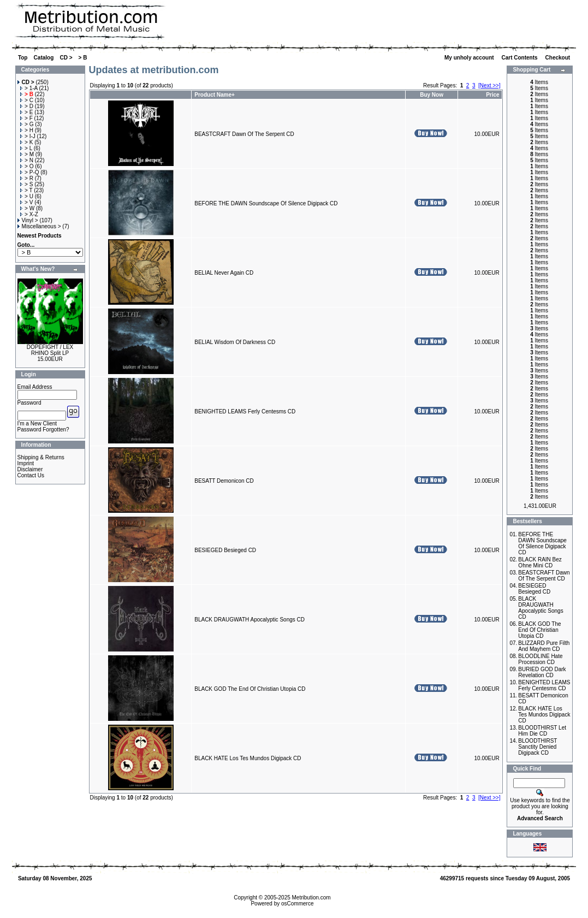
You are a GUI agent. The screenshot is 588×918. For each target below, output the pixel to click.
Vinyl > (28, 220)
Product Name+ (215, 95)
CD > (66, 58)
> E (26, 112)
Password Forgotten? (43, 430)
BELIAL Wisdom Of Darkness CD (235, 342)
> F (26, 118)
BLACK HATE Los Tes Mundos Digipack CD (248, 758)
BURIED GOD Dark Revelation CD (542, 672)
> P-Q (29, 172)
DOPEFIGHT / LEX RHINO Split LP (50, 350)
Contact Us (31, 475)
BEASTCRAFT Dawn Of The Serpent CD (244, 134)
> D (27, 106)
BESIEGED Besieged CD (225, 550)
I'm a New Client (37, 424)
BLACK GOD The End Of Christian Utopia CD (250, 689)
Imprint (26, 463)
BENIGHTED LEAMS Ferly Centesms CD (245, 411)
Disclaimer (30, 469)
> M (27, 154)
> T (26, 190)
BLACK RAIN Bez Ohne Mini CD (540, 562)
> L (26, 148)
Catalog (44, 58)
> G (27, 124)
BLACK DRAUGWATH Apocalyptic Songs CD (250, 620)
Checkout (559, 58)
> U (27, 196)
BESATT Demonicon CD (224, 481)
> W (27, 208)
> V (26, 202)
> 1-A (29, 88)
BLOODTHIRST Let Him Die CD (542, 731)
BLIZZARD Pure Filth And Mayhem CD (544, 646)
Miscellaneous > (39, 226)
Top (23, 58)
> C (27, 100)
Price (492, 95)
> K (26, 142)
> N (27, 160)
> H (27, 130)
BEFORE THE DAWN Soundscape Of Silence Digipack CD (266, 203)
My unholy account (470, 58)
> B (83, 58)
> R (27, 178)
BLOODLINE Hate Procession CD (540, 659)
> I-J (28, 136)
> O (27, 166)
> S (26, 184)
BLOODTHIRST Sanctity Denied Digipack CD (537, 747)
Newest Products (40, 236)
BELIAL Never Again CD (224, 273)
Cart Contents (521, 58)
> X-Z (29, 214)
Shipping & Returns (41, 457)
